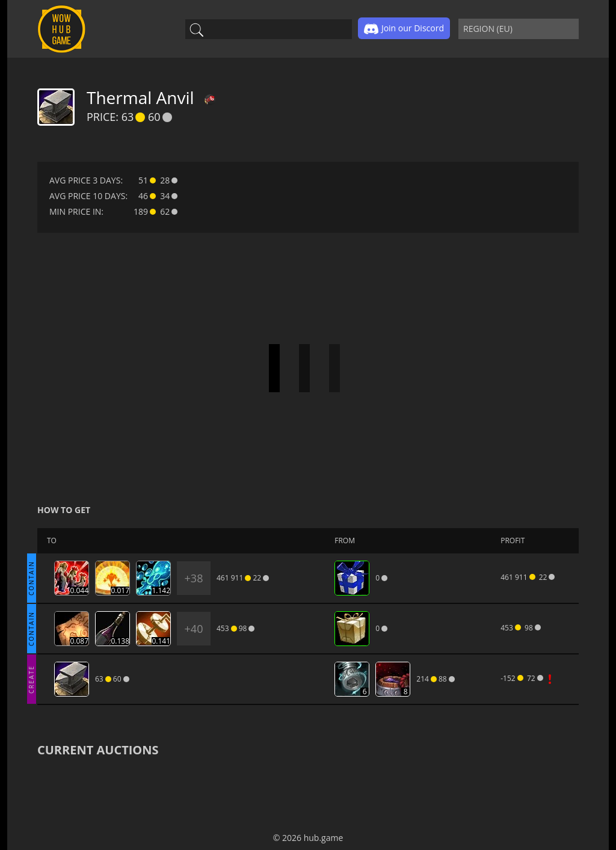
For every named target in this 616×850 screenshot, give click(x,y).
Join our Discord (404, 29)
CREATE (31, 679)
